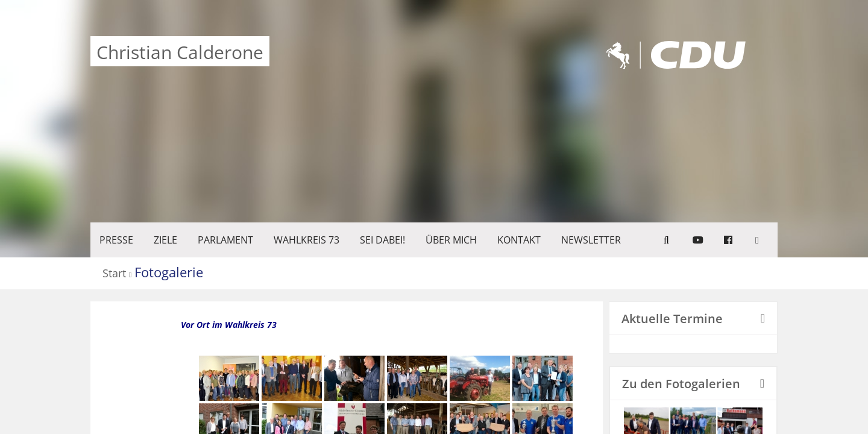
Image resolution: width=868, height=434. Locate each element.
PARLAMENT (225, 240)
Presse (116, 240)
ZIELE (165, 240)
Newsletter (591, 240)
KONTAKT (519, 240)
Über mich (451, 240)
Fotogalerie (169, 272)
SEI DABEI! (382, 240)
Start (114, 274)
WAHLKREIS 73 (307, 240)
